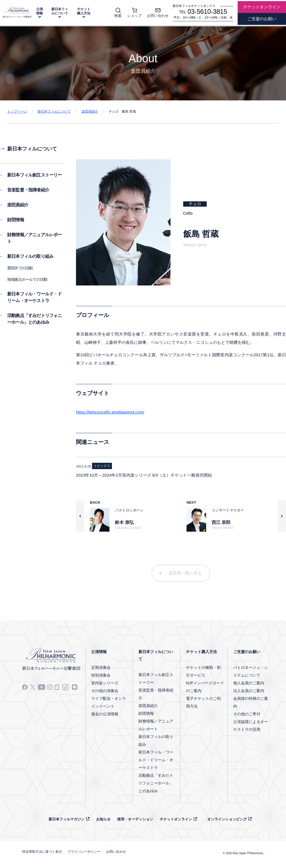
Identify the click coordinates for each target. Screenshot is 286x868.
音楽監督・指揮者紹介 (28, 190)
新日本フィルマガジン (67, 819)
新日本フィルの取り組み (30, 256)
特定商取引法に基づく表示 (42, 852)
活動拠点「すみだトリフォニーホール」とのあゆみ (156, 783)
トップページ (17, 111)
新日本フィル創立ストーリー (35, 175)
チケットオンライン (176, 819)
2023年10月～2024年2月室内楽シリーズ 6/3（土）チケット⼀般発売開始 (144, 475)
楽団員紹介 (90, 111)
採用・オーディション (135, 819)
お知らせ (103, 819)
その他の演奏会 (105, 691)
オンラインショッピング (227, 819)
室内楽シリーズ (105, 683)
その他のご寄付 (247, 714)
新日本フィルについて (60, 11)
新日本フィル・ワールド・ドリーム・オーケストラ (156, 760)
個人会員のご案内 (249, 683)
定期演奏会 (101, 667)
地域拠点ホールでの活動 (27, 279)
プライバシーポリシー (84, 852)
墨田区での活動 (20, 268)
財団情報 (16, 220)
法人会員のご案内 (249, 691)
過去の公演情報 (105, 714)
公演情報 (40, 11)
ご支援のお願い (247, 652)
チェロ (195, 204)
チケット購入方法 (84, 11)
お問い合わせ (116, 852)
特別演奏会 (101, 675)
